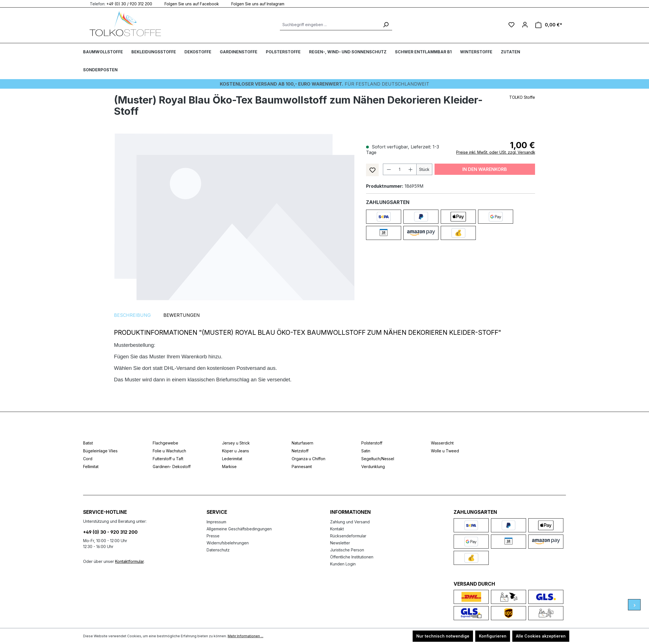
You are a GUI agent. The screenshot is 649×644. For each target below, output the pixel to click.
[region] (234, 217)
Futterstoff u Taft (168, 459)
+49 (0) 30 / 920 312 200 (129, 4)
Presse (213, 536)
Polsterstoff (372, 443)
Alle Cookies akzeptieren (541, 636)
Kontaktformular (129, 561)
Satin (366, 451)
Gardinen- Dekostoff (172, 467)
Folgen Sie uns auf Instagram (254, 4)
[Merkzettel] (511, 25)
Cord (88, 459)
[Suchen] (386, 25)
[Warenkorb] (549, 25)
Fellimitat (91, 467)
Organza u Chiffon (308, 459)
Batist (88, 443)
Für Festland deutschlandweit (324, 84)
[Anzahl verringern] (389, 169)
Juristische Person (347, 550)
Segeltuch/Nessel (378, 459)
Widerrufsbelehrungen (228, 543)
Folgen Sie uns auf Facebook (188, 4)
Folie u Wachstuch (169, 451)
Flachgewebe (165, 443)
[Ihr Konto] (525, 25)
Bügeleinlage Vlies (100, 451)
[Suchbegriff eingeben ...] (330, 25)
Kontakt (337, 529)
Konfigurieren (493, 636)
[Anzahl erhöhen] (411, 169)
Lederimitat (232, 459)
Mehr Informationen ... (245, 636)
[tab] (132, 315)
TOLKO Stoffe (522, 97)
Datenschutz (218, 550)
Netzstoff (300, 451)
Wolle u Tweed (445, 451)
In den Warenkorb (485, 169)
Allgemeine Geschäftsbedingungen (239, 529)
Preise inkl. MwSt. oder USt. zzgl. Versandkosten (501, 152)
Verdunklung (373, 467)
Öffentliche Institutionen (352, 557)
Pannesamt (302, 467)
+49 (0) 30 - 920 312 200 (110, 532)
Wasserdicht (442, 443)
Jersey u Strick (236, 443)
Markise (229, 467)
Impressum (216, 522)
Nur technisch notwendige (443, 636)
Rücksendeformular (348, 536)
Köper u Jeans (236, 451)
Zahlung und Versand (350, 522)
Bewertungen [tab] (182, 315)
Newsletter (340, 543)
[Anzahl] (400, 169)
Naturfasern (302, 443)
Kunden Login (343, 564)
